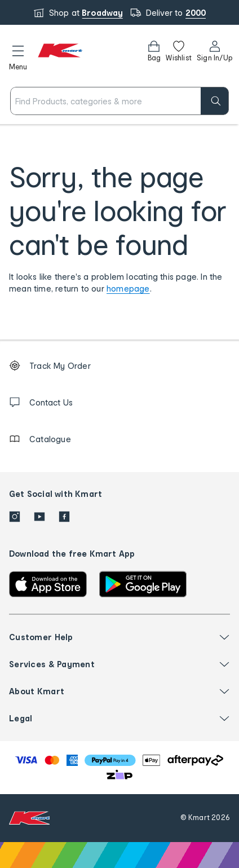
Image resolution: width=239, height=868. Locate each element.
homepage (128, 288)
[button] (18, 56)
